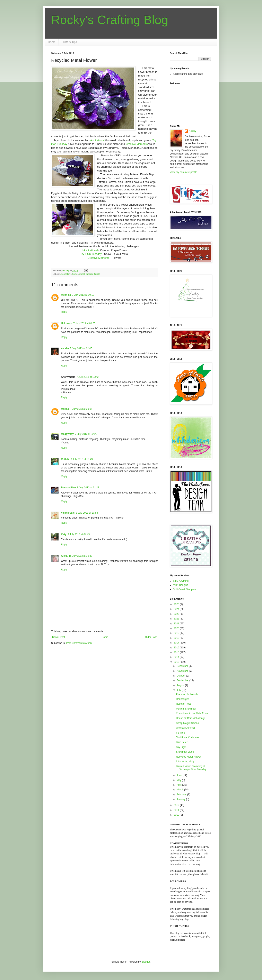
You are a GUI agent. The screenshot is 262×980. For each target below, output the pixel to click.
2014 (177, 657)
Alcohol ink (66, 274)
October (181, 676)
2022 (177, 619)
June (180, 775)
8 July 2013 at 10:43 (82, 459)
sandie (65, 348)
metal (82, 274)
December (183, 666)
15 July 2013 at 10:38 (81, 556)
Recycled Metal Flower (188, 757)
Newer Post (59, 637)
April (179, 785)
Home (52, 42)
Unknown (67, 323)
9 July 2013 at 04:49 (79, 534)
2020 (177, 628)
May (179, 780)
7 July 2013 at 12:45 (81, 348)
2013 (177, 662)
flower (75, 274)
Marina (65, 409)
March (180, 790)
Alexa (64, 556)
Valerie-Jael (68, 513)
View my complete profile (184, 172)
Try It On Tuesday (91, 254)
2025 (177, 604)
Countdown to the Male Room (192, 713)
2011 (177, 810)
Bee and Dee (68, 488)
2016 (177, 648)
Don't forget (182, 699)
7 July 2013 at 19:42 (87, 377)
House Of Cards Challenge (191, 718)
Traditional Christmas (188, 737)
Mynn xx (66, 295)
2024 (177, 609)
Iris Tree (180, 733)
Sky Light (181, 747)
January (181, 799)
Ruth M (65, 459)
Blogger (146, 962)
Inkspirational (97, 140)
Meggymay (67, 434)
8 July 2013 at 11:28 (88, 488)
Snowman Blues (185, 752)
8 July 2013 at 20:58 (87, 513)
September (183, 680)
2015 (177, 652)
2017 (177, 643)
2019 (177, 633)
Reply (64, 312)
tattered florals (93, 274)
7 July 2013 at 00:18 (83, 295)
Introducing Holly (185, 761)
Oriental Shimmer (186, 728)
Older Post (151, 637)
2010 (177, 815)
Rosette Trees (184, 704)
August (181, 685)
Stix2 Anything (181, 581)
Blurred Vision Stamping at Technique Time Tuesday (191, 768)
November (183, 671)
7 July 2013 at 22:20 (86, 434)
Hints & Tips (69, 42)
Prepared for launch (187, 694)
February (182, 795)
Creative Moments (137, 144)
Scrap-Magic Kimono (187, 723)
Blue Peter (182, 742)
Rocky (192, 131)
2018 (177, 638)
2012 (177, 805)
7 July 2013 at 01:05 (84, 323)
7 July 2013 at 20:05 (81, 409)
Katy (64, 534)
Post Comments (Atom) (79, 643)
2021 (177, 624)
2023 (177, 614)
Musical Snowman (186, 709)
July (179, 690)
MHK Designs (180, 585)
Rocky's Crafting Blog (110, 20)
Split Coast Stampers (185, 589)
